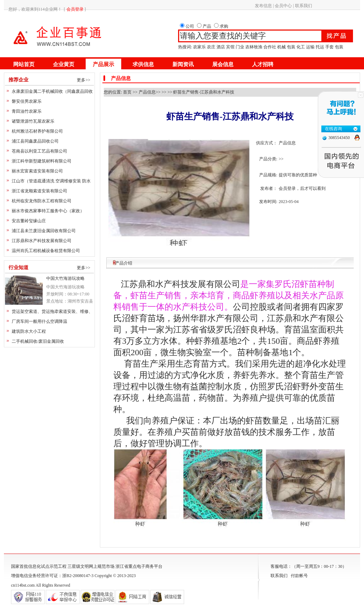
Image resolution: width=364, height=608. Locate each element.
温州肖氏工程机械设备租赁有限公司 (46, 251)
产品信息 (147, 92)
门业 (240, 47)
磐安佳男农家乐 (27, 101)
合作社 (270, 47)
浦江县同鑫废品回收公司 (35, 141)
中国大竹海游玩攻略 (65, 278)
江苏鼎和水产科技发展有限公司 (42, 241)
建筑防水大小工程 (29, 331)
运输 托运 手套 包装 (325, 47)
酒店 (221, 47)
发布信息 (263, 6)
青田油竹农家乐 (27, 111)
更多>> (84, 80)
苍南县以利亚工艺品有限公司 (39, 151)
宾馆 (230, 47)
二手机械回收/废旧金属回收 (38, 341)
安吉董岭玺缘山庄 (29, 221)
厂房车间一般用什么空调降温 (39, 321)
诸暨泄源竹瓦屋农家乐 (33, 121)
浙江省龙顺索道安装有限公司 (39, 191)
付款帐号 (299, 576)
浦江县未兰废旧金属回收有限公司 (44, 231)
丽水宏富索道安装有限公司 (37, 171)
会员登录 (287, 188)
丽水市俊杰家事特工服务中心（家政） (48, 211)
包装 (291, 47)
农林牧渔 (254, 47)
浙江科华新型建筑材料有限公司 (42, 161)
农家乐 (199, 47)
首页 (127, 92)
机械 (282, 47)
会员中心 (283, 6)
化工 (301, 47)
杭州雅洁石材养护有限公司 (37, 131)
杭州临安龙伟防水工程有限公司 (42, 201)
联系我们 (304, 6)
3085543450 (339, 138)
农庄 (211, 47)
